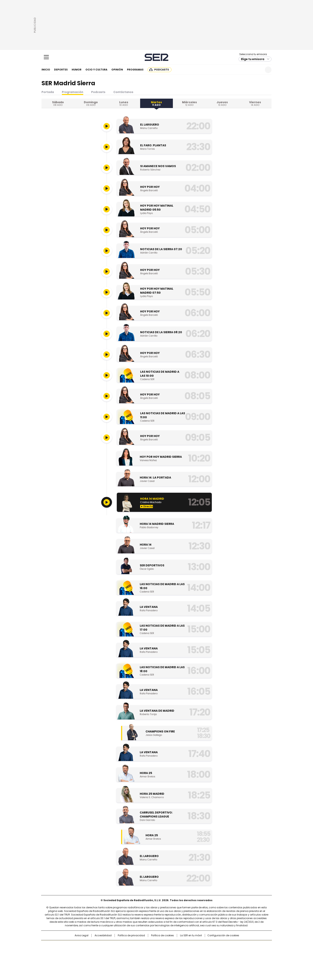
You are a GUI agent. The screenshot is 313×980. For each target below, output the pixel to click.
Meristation (218, 957)
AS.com (201, 945)
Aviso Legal (82, 935)
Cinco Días (164, 952)
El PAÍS (109, 945)
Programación (73, 92)
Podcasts (162, 70)
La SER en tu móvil (191, 935)
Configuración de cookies (223, 935)
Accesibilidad (103, 935)
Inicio (46, 70)
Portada (48, 92)
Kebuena (227, 952)
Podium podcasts (147, 957)
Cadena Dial (179, 952)
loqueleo (199, 957)
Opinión (117, 70)
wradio (149, 952)
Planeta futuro (210, 952)
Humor (77, 70)
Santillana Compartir (168, 945)
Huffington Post (115, 952)
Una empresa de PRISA (75, 949)
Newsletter (258, 70)
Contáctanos (123, 92)
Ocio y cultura (96, 70)
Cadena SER (157, 57)
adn (214, 945)
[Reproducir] (107, 126)
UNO (137, 952)
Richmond (108, 957)
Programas (135, 70)
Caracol (229, 945)
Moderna (128, 957)
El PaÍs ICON (164, 957)
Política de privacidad (131, 935)
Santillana (146, 945)
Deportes (61, 70)
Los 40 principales (127, 945)
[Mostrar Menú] (46, 57)
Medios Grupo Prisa (75, 959)
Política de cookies (162, 935)
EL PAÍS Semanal (193, 952)
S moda (181, 957)
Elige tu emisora (253, 59)
